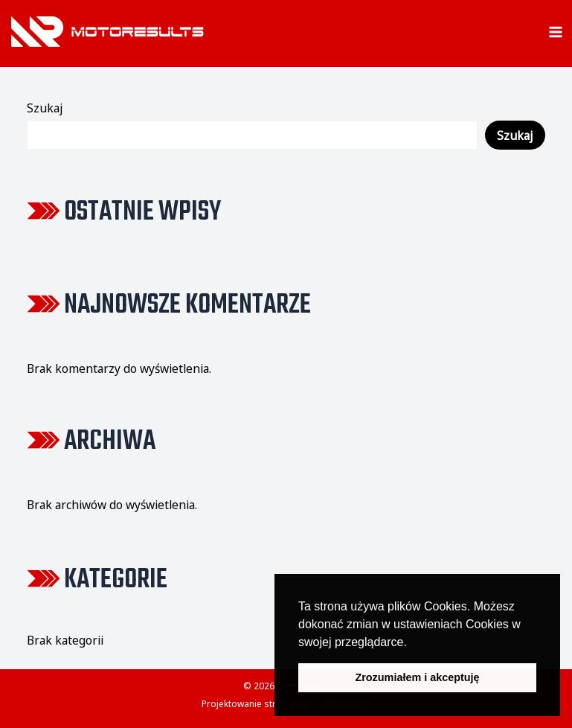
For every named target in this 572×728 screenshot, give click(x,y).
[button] (412, 643)
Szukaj (45, 108)
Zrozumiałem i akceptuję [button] (417, 677)
